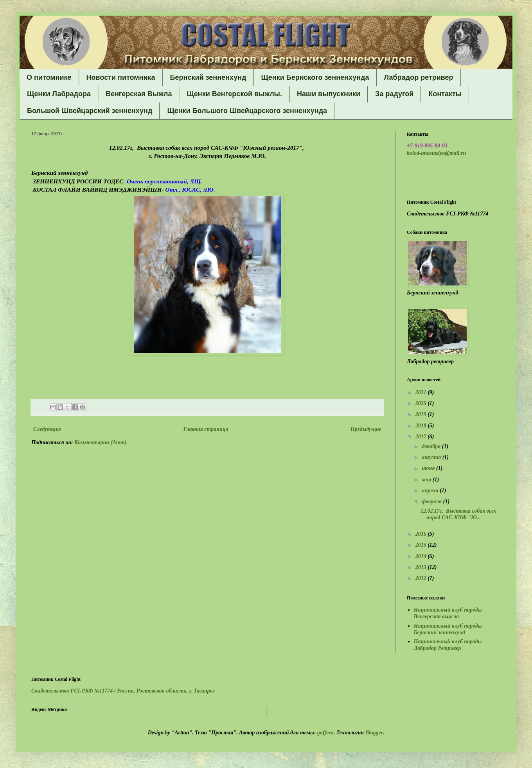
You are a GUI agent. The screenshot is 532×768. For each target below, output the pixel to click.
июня (429, 468)
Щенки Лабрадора (59, 94)
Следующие (47, 429)
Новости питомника (121, 77)
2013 (422, 567)
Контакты (445, 94)
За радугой (394, 94)
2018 (422, 426)
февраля (432, 502)
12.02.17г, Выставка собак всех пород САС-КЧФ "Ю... (458, 514)
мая (427, 480)
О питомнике (49, 77)
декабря (432, 446)
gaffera (325, 733)
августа (432, 457)
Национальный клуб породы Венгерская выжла (448, 613)
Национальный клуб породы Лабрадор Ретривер (448, 645)
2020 (422, 403)
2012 (422, 578)
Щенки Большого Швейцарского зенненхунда (247, 111)
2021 (422, 392)
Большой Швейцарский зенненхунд (90, 111)
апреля (431, 491)
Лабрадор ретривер (419, 77)
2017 (422, 437)
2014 (422, 556)
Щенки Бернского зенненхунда (315, 77)
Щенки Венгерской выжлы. (234, 94)
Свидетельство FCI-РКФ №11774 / (123, 691)
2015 (422, 545)
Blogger (374, 733)
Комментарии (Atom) (100, 442)
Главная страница (206, 429)
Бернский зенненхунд (208, 77)
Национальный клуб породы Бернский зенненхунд (448, 629)
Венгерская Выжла (139, 94)
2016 (422, 534)
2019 (422, 414)
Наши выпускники (329, 94)
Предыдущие (366, 429)
